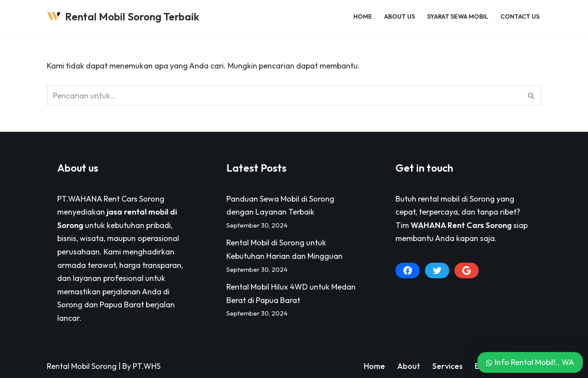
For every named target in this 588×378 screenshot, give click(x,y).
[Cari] (284, 96)
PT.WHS (147, 366)
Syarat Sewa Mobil (458, 16)
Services (448, 366)
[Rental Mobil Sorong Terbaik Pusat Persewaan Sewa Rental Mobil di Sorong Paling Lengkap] (123, 17)
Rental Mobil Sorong (82, 366)
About (409, 366)
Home (363, 16)
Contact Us (520, 16)
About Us (400, 16)
